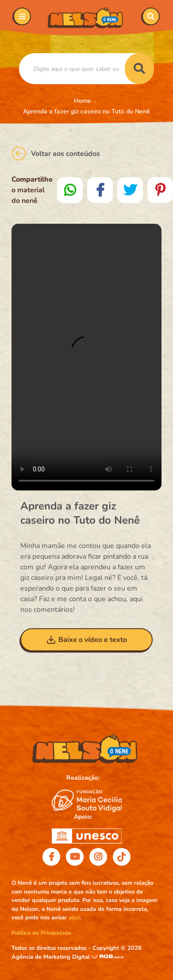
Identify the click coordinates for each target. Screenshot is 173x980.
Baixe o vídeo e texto (86, 640)
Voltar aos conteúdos (56, 154)
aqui (74, 918)
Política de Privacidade (41, 933)
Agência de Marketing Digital (52, 957)
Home (83, 101)
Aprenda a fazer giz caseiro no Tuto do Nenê (86, 111)
